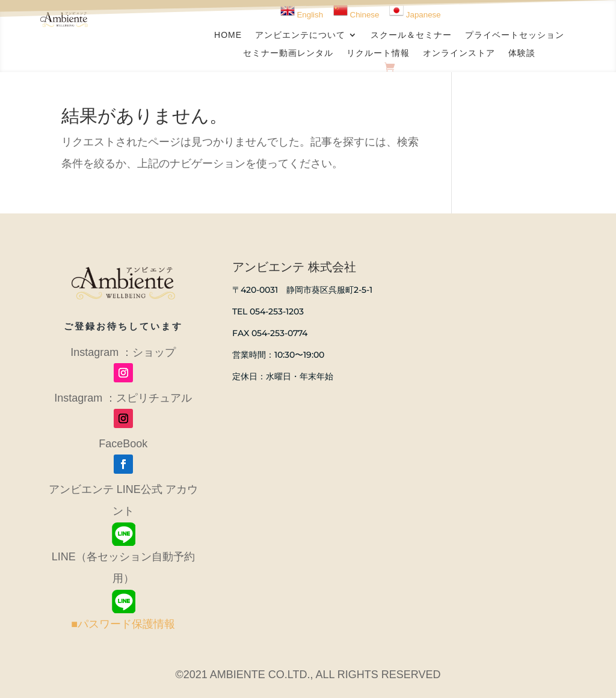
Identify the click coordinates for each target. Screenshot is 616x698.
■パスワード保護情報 (123, 624)
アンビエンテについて (300, 35)
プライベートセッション (515, 35)
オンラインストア (459, 53)
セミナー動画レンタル (288, 53)
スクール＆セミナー (411, 35)
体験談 (522, 53)
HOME (228, 35)
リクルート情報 (378, 53)
